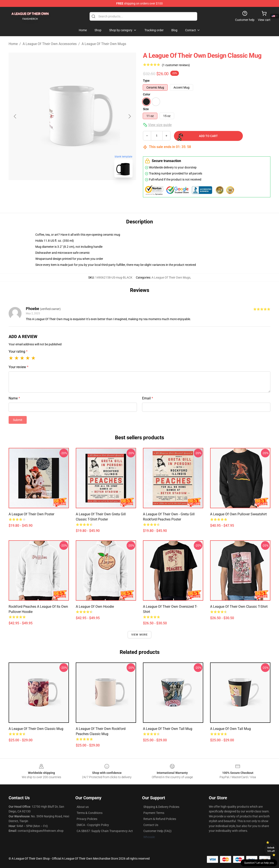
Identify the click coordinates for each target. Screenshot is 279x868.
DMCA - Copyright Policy (93, 825)
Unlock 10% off (271, 849)
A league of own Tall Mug (230, 729)
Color (147, 94)
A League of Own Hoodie (95, 607)
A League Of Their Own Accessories (50, 44)
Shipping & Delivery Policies (161, 807)
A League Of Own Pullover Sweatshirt (238, 514)
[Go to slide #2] (84, 190)
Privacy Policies (87, 819)
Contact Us (151, 825)
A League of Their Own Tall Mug (168, 729)
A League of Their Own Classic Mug (36, 729)
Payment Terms (154, 813)
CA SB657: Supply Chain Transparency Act (105, 831)
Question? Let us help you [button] (259, 863)
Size (146, 109)
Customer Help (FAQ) (157, 831)
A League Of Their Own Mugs (104, 44)
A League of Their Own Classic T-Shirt (239, 607)
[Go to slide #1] (61, 190)
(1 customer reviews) (176, 65)
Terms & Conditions (90, 813)
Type (146, 81)
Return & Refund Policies (160, 819)
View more (140, 635)
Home (13, 44)
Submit (18, 420)
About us (83, 807)
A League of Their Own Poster (31, 514)
